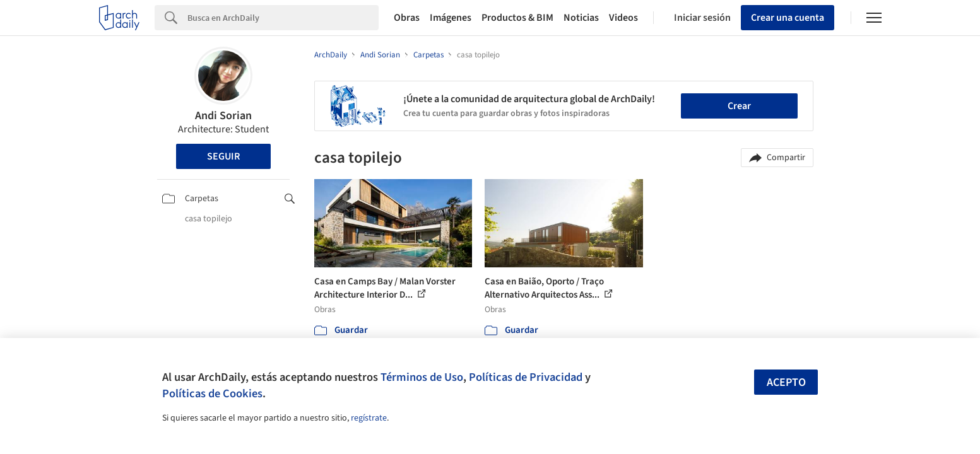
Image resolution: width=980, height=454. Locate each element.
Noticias (581, 18)
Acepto (786, 382)
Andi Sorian (223, 116)
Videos (623, 18)
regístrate (369, 418)
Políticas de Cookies (212, 393)
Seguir (223, 156)
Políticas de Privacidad (526, 377)
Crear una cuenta (788, 18)
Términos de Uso (422, 377)
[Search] (283, 18)
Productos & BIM (517, 18)
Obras (407, 18)
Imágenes (451, 18)
